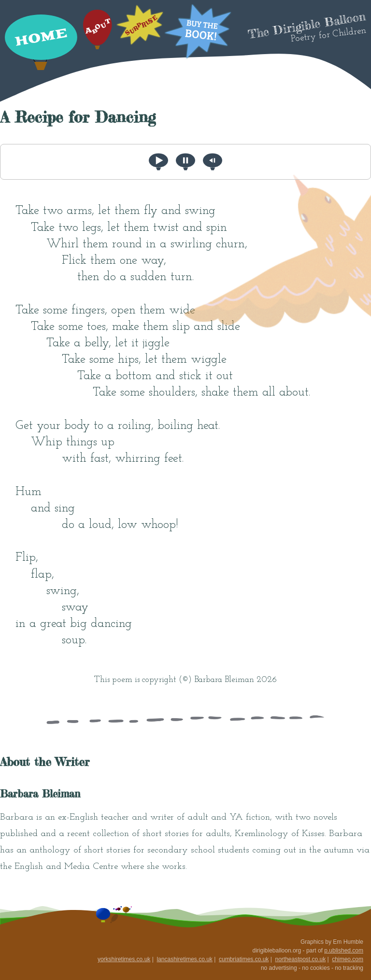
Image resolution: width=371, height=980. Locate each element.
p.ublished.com (344, 951)
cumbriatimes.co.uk (244, 959)
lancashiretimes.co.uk (184, 959)
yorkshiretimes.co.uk (124, 959)
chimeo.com (348, 959)
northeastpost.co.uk (300, 959)
